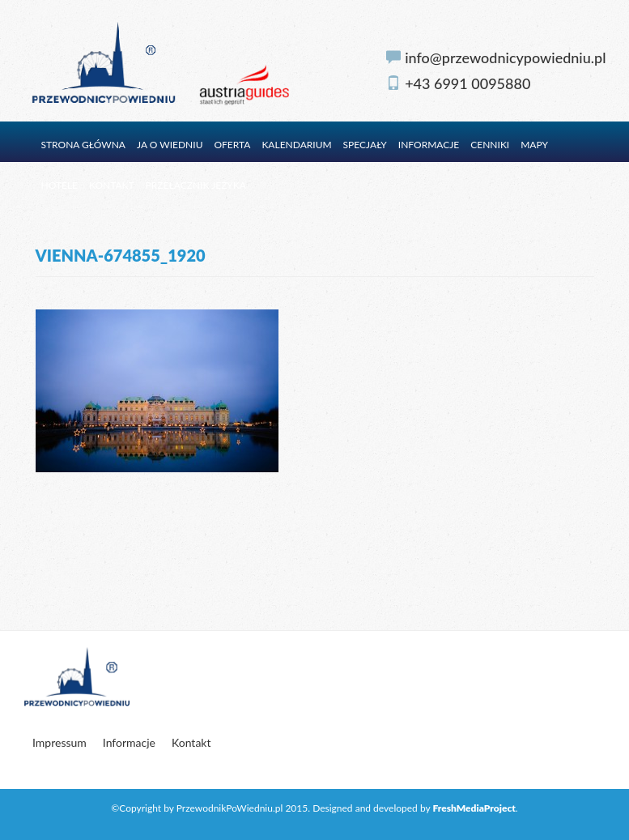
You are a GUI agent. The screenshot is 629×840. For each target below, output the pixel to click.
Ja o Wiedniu (170, 145)
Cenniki (490, 145)
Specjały (365, 145)
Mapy (534, 145)
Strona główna (84, 145)
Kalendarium (296, 145)
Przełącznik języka (196, 185)
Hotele (60, 185)
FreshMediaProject (474, 808)
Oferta (232, 145)
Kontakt (112, 185)
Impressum (59, 742)
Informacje (429, 145)
